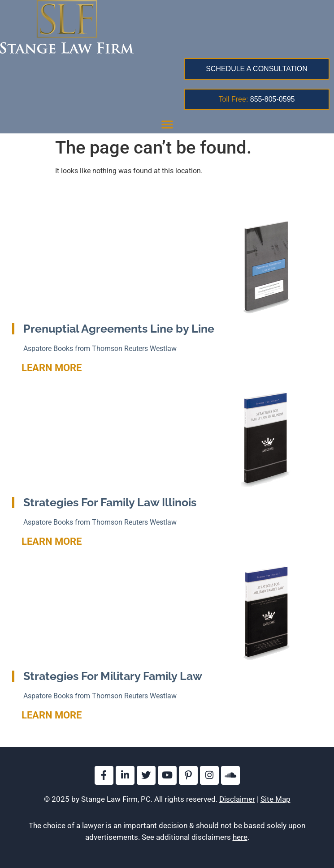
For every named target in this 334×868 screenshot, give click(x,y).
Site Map (275, 799)
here (240, 837)
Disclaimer (237, 799)
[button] (167, 124)
